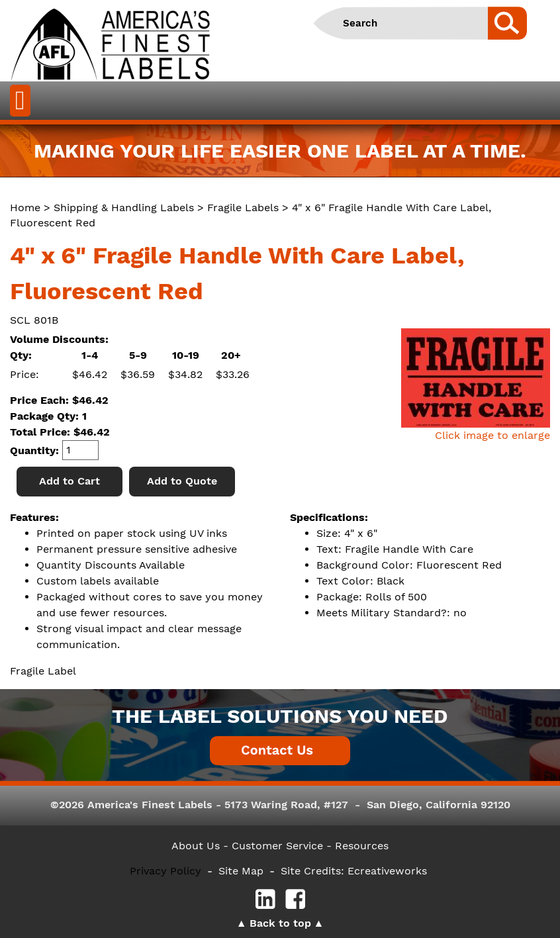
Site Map (241, 871)
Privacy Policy (165, 871)
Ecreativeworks (387, 871)
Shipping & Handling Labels (124, 208)
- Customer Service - (277, 846)
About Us (196, 846)
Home (25, 208)
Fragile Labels (243, 208)
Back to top (280, 923)
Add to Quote (182, 481)
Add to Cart (70, 481)
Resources (362, 846)
